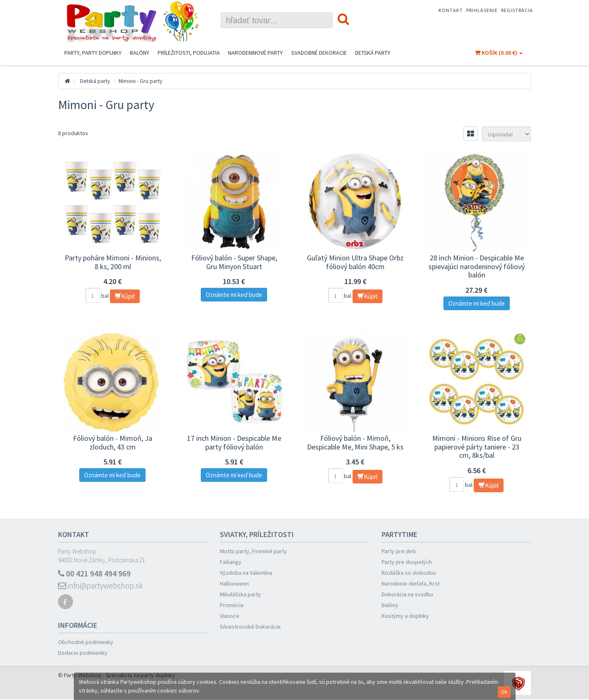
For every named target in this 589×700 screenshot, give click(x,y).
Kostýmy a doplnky (405, 616)
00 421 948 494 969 (95, 574)
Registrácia (517, 10)
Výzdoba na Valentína (246, 573)
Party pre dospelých (407, 562)
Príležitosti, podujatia (189, 53)
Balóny (140, 53)
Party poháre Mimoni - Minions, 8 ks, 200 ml (113, 262)
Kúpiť (125, 296)
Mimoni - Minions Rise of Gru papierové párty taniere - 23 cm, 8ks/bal (477, 447)
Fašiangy (231, 562)
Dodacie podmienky (83, 654)
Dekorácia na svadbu (407, 594)
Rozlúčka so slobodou (409, 573)
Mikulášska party (240, 594)
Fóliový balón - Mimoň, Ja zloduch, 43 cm (113, 442)
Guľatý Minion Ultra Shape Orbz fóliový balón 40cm (355, 262)
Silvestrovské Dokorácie (250, 627)
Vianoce (230, 616)
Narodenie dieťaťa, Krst (411, 583)
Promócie (232, 605)
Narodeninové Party (256, 53)
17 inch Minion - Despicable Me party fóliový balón (234, 442)
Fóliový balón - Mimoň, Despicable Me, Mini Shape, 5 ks (355, 442)
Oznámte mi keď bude (234, 295)
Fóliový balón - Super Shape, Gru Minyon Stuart (234, 262)
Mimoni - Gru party (143, 81)
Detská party (373, 53)
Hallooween (234, 583)
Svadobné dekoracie (319, 53)
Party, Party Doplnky (93, 53)
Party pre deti (399, 551)
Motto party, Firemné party (253, 551)
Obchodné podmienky (86, 643)
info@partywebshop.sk (102, 586)
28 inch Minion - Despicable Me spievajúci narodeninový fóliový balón (477, 266)
